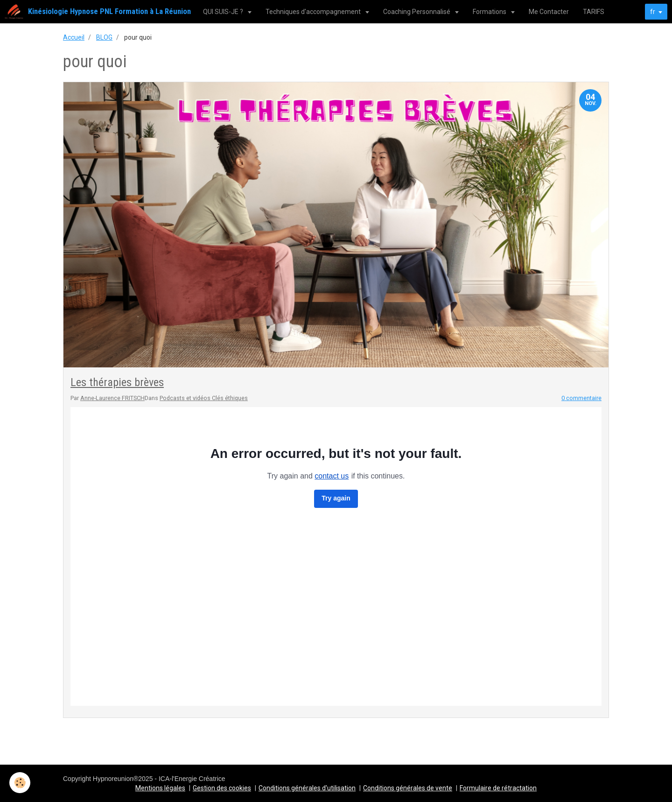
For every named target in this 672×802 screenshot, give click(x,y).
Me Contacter (549, 12)
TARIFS (594, 12)
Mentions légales (160, 788)
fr (653, 12)
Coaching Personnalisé (417, 12)
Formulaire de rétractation (498, 788)
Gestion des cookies (222, 788)
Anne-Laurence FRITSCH (112, 398)
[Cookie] (20, 783)
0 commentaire (581, 398)
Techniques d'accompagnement (314, 12)
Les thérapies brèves (117, 382)
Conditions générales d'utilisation (307, 788)
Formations (490, 12)
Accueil (74, 37)
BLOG (104, 37)
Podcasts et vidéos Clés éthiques (204, 398)
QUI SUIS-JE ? (224, 12)
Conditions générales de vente (408, 788)
